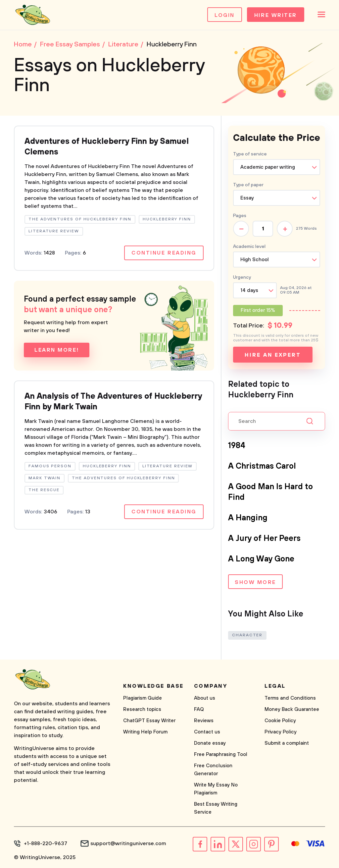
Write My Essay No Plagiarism (216, 789)
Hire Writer (276, 15)
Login (225, 15)
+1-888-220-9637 (46, 843)
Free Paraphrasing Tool (221, 754)
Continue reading (164, 253)
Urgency (242, 277)
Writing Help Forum (145, 732)
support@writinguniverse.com (128, 843)
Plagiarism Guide (143, 698)
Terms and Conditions (290, 698)
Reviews (204, 721)
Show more (255, 582)
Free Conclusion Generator (213, 770)
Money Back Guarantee (292, 709)
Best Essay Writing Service (216, 808)
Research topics (142, 709)
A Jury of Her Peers (264, 539)
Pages (240, 216)
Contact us (207, 732)
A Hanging (248, 518)
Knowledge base (153, 686)
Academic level (249, 247)
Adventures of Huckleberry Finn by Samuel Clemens (107, 147)
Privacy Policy (281, 732)
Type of (248, 185)
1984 (237, 446)
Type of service (250, 154)
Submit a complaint (287, 743)
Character (247, 635)
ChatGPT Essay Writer (149, 721)
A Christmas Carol (262, 466)
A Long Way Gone (261, 559)
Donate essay (210, 743)
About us (205, 698)
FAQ (199, 709)
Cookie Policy (280, 721)
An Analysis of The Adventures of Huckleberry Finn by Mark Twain (113, 402)
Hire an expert (273, 355)
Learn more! (57, 350)
